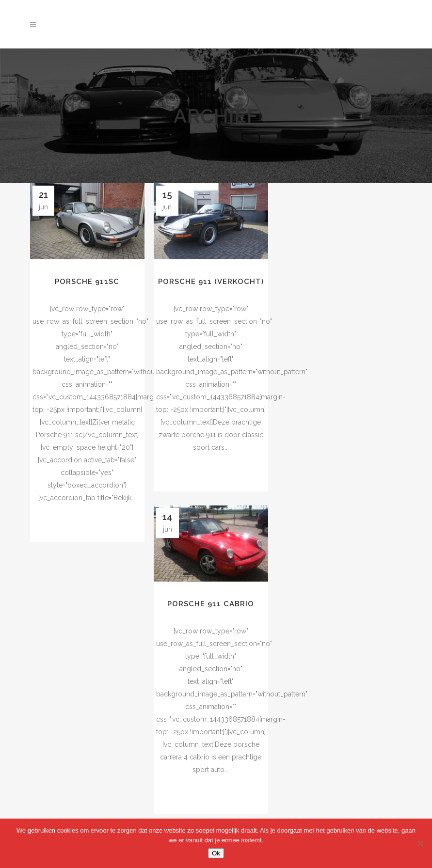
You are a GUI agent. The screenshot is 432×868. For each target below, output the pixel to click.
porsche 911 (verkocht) (211, 282)
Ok (216, 853)
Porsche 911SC (87, 282)
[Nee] (420, 843)
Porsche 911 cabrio (211, 604)
